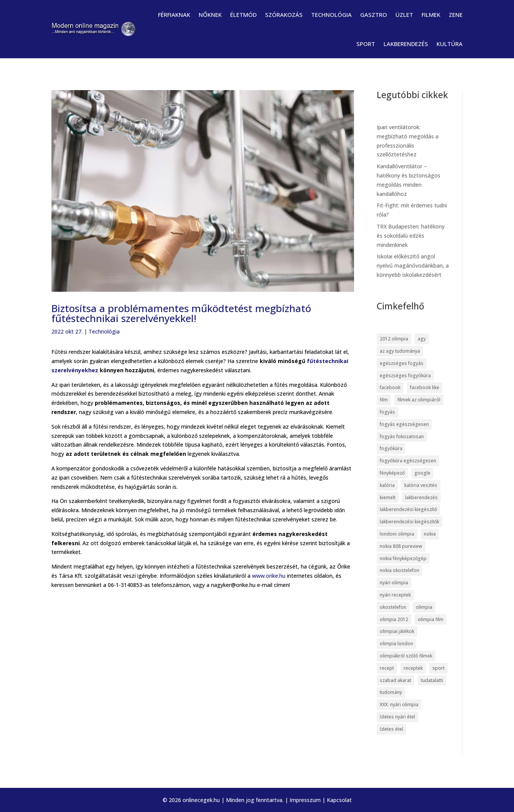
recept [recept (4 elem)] (387, 668)
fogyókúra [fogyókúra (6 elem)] (391, 448)
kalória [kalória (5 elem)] (387, 485)
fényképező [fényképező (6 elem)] (392, 473)
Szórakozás (284, 15)
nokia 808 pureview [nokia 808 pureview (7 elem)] (401, 546)
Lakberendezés (406, 44)
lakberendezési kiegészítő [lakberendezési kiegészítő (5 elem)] (408, 509)
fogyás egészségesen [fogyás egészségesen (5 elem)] (404, 424)
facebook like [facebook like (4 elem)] (425, 387)
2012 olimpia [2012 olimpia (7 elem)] (394, 339)
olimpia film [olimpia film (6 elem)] (431, 619)
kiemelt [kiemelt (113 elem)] (388, 497)
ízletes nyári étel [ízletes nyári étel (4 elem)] (397, 717)
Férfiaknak (174, 15)
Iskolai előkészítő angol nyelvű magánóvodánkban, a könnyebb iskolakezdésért (413, 265)
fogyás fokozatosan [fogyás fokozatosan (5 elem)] (402, 436)
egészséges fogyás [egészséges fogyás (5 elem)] (402, 363)
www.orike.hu (269, 576)
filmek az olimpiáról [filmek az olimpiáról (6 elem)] (419, 400)
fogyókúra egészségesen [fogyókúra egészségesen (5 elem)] (408, 461)
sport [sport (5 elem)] (438, 668)
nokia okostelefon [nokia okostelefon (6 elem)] (400, 570)
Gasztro (374, 15)
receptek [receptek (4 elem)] (413, 668)
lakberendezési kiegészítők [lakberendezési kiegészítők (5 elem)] (409, 522)
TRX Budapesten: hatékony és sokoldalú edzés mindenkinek (411, 236)
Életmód (243, 15)
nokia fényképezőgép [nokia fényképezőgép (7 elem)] (403, 558)
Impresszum (305, 800)
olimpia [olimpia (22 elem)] (424, 607)
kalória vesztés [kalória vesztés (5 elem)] (421, 485)
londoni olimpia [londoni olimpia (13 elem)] (397, 534)
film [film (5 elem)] (384, 400)
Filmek (431, 15)
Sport (366, 44)
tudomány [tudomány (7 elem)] (391, 692)
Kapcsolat (339, 800)
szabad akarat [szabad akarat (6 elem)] (395, 680)
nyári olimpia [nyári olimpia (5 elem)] (394, 583)
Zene (456, 15)
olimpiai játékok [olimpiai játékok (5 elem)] (397, 631)
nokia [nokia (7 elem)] (430, 534)
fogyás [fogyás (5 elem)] (387, 412)
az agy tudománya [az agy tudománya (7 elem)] (400, 351)
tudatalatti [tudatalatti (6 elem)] (432, 680)
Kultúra (450, 44)
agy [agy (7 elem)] (422, 339)
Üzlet (404, 15)
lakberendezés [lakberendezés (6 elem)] (421, 497)
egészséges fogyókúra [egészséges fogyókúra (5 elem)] (405, 376)
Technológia (331, 15)
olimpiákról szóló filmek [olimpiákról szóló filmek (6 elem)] (406, 656)
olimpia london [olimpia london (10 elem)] (396, 644)
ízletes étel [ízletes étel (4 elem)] (391, 729)
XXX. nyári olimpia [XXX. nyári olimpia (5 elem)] (399, 704)
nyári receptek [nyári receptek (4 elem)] (395, 595)
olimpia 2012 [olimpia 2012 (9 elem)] (394, 619)
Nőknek (210, 15)
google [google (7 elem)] (422, 473)
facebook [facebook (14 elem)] (390, 387)
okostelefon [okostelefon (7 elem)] (393, 607)
